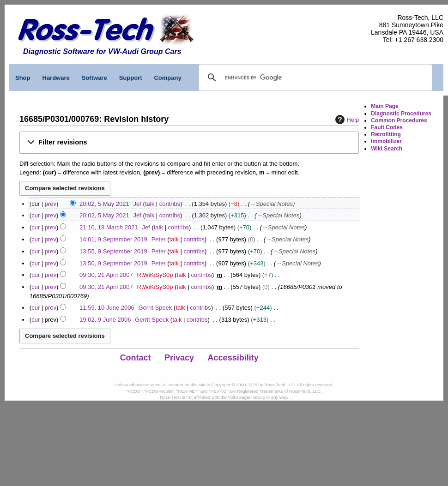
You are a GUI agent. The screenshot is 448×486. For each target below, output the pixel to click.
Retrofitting (386, 134)
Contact (136, 358)
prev (51, 204)
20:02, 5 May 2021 (104, 204)
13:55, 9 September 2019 (113, 251)
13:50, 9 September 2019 (113, 263)
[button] (189, 142)
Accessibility (233, 358)
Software (94, 78)
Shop (23, 78)
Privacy (179, 358)
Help (346, 120)
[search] (268, 78)
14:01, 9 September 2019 (113, 239)
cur (36, 215)
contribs (170, 204)
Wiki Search (387, 149)
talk (150, 204)
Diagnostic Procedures (401, 114)
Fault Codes (387, 127)
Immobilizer (386, 141)
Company (167, 78)
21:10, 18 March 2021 (109, 227)
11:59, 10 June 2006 (107, 308)
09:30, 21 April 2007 (106, 275)
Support (131, 78)
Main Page (384, 106)
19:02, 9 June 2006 (105, 320)
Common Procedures (399, 120)
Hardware (56, 78)
